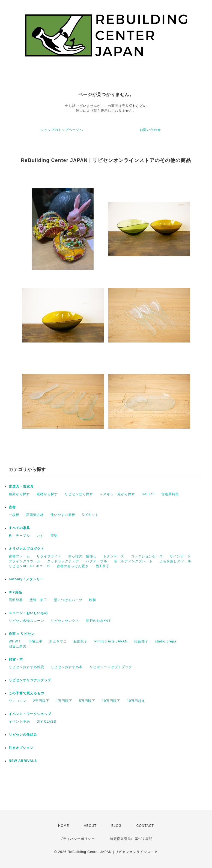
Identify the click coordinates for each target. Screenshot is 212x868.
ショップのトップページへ (62, 130)
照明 (54, 536)
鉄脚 (92, 600)
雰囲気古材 (35, 515)
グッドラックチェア (63, 561)
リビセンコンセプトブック (111, 667)
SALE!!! (148, 494)
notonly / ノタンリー (26, 579)
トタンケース (114, 556)
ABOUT (90, 826)
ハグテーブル (97, 561)
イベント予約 (19, 722)
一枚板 (14, 515)
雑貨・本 (16, 659)
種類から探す (19, 494)
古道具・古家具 (21, 486)
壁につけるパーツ (68, 600)
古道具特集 (170, 494)
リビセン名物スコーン (26, 621)
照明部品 (16, 600)
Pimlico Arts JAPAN (111, 641)
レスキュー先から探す (117, 494)
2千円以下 (41, 701)
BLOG (116, 826)
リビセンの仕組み (23, 735)
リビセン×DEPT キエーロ (29, 566)
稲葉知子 (141, 641)
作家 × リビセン (22, 634)
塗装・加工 (38, 600)
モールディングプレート (133, 561)
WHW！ (15, 641)
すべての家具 (19, 528)
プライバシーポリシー (77, 839)
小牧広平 (35, 641)
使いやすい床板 (63, 515)
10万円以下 (111, 701)
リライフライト (49, 556)
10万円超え (136, 701)
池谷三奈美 (18, 646)
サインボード (180, 556)
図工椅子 (103, 566)
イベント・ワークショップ (30, 714)
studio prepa (166, 641)
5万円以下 (87, 701)
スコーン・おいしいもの (28, 613)
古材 (12, 507)
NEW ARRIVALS (23, 761)
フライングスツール (25, 561)
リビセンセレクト (65, 621)
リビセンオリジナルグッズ (30, 680)
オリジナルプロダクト (26, 549)
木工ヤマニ (58, 641)
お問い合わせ (150, 130)
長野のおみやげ (98, 621)
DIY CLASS (46, 722)
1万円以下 (64, 701)
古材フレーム (19, 556)
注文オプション (21, 748)
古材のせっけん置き (73, 566)
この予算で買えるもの (26, 693)
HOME (64, 826)
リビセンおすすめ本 (67, 667)
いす (40, 536)
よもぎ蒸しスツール (175, 561)
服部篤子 (80, 641)
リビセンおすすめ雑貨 (26, 667)
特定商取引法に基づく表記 (131, 839)
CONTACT (145, 826)
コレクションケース (147, 556)
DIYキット (90, 515)
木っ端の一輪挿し (82, 556)
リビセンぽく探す (79, 494)
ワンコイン (18, 701)
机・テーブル (19, 536)
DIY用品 (15, 592)
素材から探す (47, 494)
